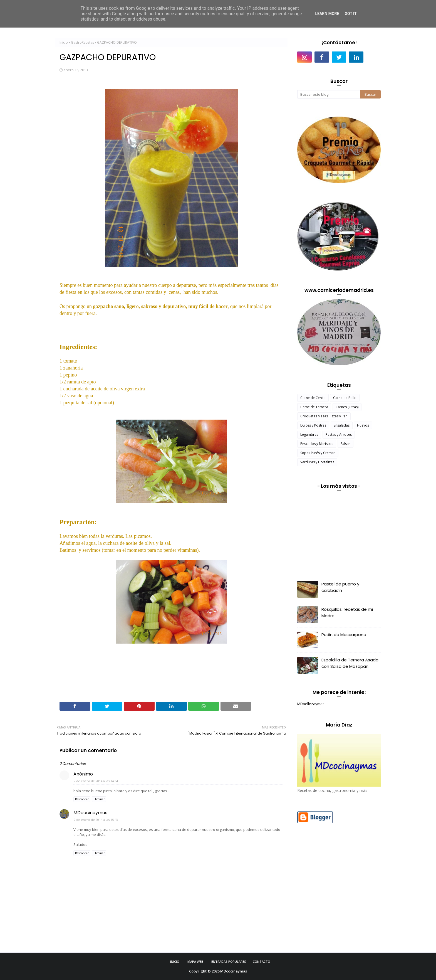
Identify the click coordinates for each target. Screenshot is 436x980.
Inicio (64, 42)
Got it (350, 14)
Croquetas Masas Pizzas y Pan (324, 416)
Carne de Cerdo (313, 398)
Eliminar (99, 799)
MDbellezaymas (311, 704)
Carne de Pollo (345, 398)
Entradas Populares (229, 961)
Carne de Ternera (314, 407)
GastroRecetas (82, 42)
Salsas (345, 444)
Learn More (327, 14)
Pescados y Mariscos (317, 444)
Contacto (262, 961)
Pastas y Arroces (339, 434)
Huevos (363, 425)
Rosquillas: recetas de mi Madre (347, 612)
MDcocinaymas (90, 813)
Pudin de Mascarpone (344, 635)
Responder (82, 799)
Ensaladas (342, 425)
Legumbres (309, 434)
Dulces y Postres (313, 425)
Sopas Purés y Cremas (318, 453)
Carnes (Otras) (347, 407)
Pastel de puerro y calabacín (340, 587)
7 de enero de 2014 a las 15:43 (96, 820)
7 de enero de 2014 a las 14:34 (96, 781)
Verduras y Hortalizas (317, 462)
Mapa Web (195, 961)
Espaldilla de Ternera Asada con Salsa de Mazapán (350, 663)
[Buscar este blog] (329, 94)
